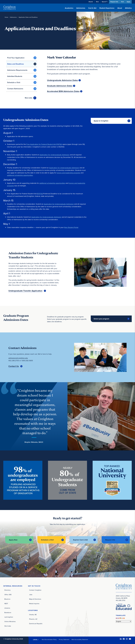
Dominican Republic (36, 623)
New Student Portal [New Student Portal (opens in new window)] (71, 227)
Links (29, 98)
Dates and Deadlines (16, 64)
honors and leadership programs (68, 173)
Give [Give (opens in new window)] (97, 2)
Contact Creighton (35, 590)
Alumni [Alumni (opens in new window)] (90, 2)
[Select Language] (124, 621)
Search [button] (103, 2)
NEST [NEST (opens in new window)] (6, 603)
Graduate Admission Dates (60, 86)
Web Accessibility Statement (80, 639)
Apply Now (13, 540)
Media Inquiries (34, 603)
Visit (122, 2)
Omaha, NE (33, 614)
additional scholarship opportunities (20, 175)
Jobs (31, 594)
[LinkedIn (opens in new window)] (121, 639)
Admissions (13, 17)
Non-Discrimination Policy (49, 639)
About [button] (120, 8)
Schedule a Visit (14, 82)
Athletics (128, 8)
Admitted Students (15, 76)
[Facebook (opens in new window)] (124, 639)
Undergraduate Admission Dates (62, 80)
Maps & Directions (35, 599)
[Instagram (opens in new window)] (127, 639)
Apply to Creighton (101, 121)
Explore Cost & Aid (80, 540)
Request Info (114, 2)
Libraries (7, 608)
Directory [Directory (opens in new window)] (7, 590)
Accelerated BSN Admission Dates (63, 91)
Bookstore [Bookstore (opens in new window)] (8, 612)
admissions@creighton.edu (18, 358)
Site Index (8, 626)
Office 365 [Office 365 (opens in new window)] (8, 594)
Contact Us (14, 366)
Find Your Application (16, 58)
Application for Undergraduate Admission (55, 155)
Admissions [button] (81, 8)
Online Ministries (10, 621)
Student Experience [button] (107, 8)
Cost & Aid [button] (92, 8)
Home (6, 17)
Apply (128, 2)
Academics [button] (69, 8)
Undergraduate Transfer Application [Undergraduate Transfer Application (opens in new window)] (25, 291)
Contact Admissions (15, 89)
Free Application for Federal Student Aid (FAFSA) (44, 144)
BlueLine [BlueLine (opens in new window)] (7, 599)
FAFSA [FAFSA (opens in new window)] (40, 194)
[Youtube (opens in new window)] (130, 639)
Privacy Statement (64, 639)
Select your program (101, 319)
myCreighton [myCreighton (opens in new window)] (9, 617)
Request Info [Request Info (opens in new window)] (110, 540)
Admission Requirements (17, 70)
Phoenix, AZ (33, 619)
